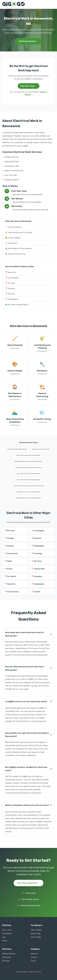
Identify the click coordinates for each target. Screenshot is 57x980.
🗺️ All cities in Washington (17, 305)
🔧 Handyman (11, 243)
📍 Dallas (8, 561)
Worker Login (36, 934)
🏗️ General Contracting (15, 254)
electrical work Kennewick (17, 449)
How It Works (36, 937)
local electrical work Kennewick (29, 474)
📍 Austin (8, 569)
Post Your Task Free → (28, 883)
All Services (7, 957)
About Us (34, 954)
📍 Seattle (36, 592)
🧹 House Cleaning (13, 227)
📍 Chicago (10, 283)
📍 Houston (10, 288)
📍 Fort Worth (10, 576)
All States (6, 961)
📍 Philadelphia (12, 299)
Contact (34, 957)
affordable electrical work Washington (28, 461)
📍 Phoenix (10, 294)
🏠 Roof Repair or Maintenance (18, 248)
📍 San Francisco (12, 592)
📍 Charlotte (10, 584)
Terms (33, 961)
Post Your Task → (29, 86)
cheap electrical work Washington (28, 498)
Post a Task (7, 930)
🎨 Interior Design (13, 238)
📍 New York (10, 272)
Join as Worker (36, 930)
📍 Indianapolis (38, 584)
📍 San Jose (36, 561)
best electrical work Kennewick (28, 455)
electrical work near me (41, 449)
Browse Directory (9, 954)
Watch (5, 941)
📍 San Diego (37, 554)
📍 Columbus (37, 576)
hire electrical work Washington (28, 480)
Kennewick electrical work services (29, 468)
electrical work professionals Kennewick (29, 486)
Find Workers (7, 934)
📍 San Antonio (11, 554)
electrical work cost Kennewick (28, 492)
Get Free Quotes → (29, 41)
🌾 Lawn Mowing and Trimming (19, 232)
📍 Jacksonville (38, 569)
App (4, 937)
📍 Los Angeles (12, 278)
